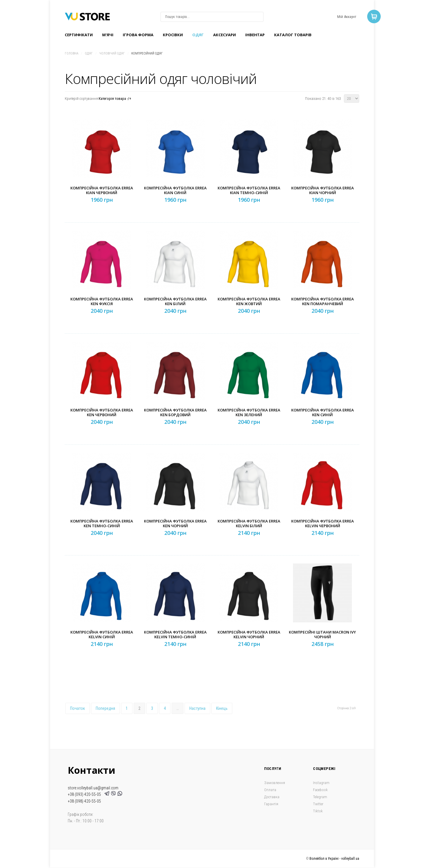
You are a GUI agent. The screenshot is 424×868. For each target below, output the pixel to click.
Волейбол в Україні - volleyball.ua (334, 859)
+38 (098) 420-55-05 (84, 801)
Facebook (320, 790)
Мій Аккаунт (347, 17)
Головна (72, 53)
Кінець (222, 708)
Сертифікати (79, 35)
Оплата (270, 790)
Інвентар (255, 35)
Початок (78, 708)
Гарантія (271, 804)
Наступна (197, 708)
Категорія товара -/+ (115, 99)
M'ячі (108, 35)
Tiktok (318, 811)
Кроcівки (173, 35)
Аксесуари (225, 35)
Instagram (321, 783)
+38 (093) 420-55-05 (85, 794)
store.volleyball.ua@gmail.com (93, 788)
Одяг (198, 35)
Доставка (272, 797)
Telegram (320, 797)
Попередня (105, 708)
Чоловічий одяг (112, 53)
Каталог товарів (293, 35)
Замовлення (275, 783)
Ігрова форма (138, 35)
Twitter (318, 804)
